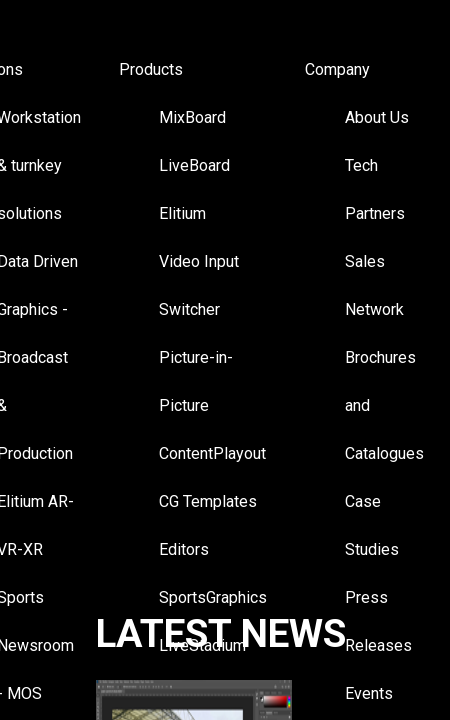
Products (151, 69)
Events (369, 693)
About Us (377, 117)
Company (337, 69)
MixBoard (192, 117)
